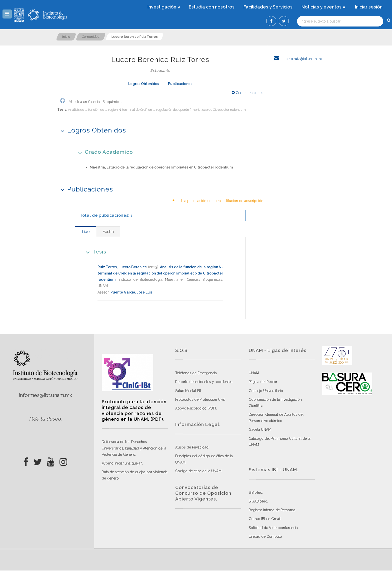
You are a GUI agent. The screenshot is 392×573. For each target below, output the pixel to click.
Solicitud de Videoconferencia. (274, 528)
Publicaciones (180, 84)
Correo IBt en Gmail (265, 519)
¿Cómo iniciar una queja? (122, 463)
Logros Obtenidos (144, 84)
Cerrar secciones (247, 93)
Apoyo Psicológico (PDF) (196, 408)
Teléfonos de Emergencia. (196, 373)
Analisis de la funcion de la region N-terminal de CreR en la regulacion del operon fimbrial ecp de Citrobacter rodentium (160, 273)
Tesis (94, 252)
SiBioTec (255, 492)
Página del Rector (263, 382)
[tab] (85, 232)
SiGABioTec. (258, 501)
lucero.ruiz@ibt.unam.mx (297, 59)
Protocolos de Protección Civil (200, 399)
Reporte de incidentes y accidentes (204, 382)
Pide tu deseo (45, 419)
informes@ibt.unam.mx (45, 395)
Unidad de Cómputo (265, 536)
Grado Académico (104, 152)
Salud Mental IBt (188, 391)
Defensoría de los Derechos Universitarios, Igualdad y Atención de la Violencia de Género (134, 448)
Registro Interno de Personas (272, 510)
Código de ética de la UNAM (198, 471)
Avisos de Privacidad (192, 447)
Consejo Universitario (266, 391)
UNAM (254, 373)
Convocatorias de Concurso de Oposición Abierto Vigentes (203, 493)
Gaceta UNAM (260, 429)
